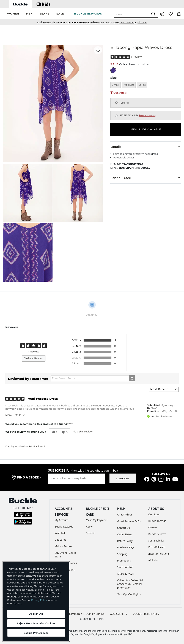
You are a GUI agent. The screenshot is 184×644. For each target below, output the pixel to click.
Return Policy (125, 541)
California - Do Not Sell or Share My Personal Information (130, 584)
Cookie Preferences (146, 614)
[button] (13, 14)
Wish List (60, 533)
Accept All (36, 614)
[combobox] (131, 14)
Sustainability (156, 541)
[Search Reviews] (93, 378)
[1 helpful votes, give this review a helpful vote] (54, 432)
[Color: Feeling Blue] (113, 70)
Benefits (91, 533)
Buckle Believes (157, 534)
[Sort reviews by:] (164, 389)
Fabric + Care (146, 178)
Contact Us (123, 528)
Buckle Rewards (64, 527)
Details (146, 147)
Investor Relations (159, 554)
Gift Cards (60, 540)
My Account (61, 520)
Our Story (154, 514)
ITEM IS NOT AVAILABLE (146, 129)
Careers (153, 527)
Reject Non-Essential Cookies (36, 623)
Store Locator (125, 567)
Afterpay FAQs (125, 574)
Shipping (122, 554)
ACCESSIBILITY (119, 614)
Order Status (124, 534)
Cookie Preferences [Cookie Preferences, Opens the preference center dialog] (36, 633)
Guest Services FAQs (129, 521)
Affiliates (153, 560)
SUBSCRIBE (123, 478)
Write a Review (34, 358)
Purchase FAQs (126, 547)
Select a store (147, 115)
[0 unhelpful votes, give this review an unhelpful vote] (64, 432)
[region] (36, 602)
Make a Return (63, 546)
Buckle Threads (157, 521)
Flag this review (83, 432)
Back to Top (41, 446)
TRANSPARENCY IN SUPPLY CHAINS (84, 614)
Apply (89, 527)
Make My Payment (97, 520)
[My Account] (162, 14)
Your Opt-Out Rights (129, 594)
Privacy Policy (39, 600)
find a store (29, 477)
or (128, 22)
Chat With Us (125, 515)
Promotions (124, 561)
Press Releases (157, 547)
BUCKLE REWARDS (88, 14)
